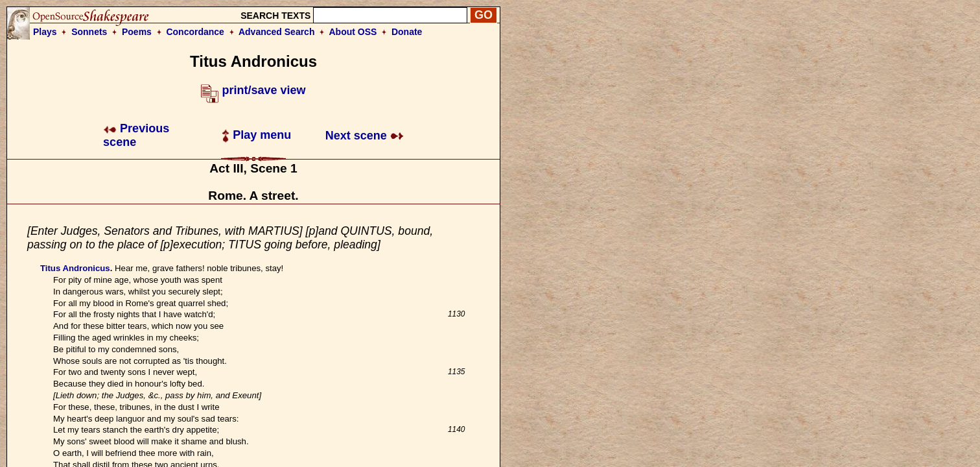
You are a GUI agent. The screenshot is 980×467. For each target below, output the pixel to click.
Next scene (365, 136)
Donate (407, 32)
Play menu (256, 135)
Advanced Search (277, 32)
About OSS (353, 32)
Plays (45, 32)
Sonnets (89, 32)
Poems (137, 32)
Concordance (195, 32)
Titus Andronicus (75, 268)
